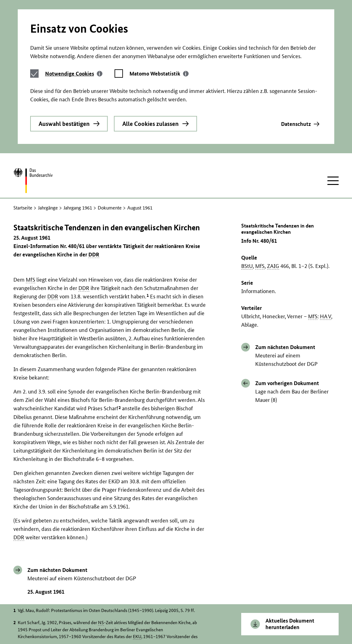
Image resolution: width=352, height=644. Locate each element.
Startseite (23, 141)
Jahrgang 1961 (78, 141)
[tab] (74, 24)
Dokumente (110, 141)
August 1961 (140, 141)
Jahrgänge (48, 141)
